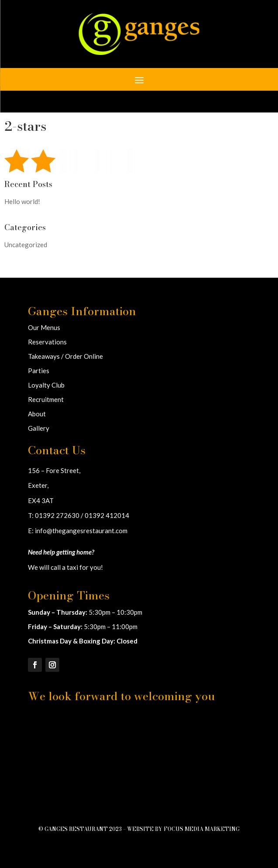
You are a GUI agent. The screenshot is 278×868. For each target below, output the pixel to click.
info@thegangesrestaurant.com (81, 531)
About (37, 414)
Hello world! (22, 201)
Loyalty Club (46, 385)
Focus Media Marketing (202, 829)
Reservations (47, 342)
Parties (39, 371)
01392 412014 (107, 515)
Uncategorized (26, 245)
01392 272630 (57, 515)
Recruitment (46, 399)
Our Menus (44, 327)
